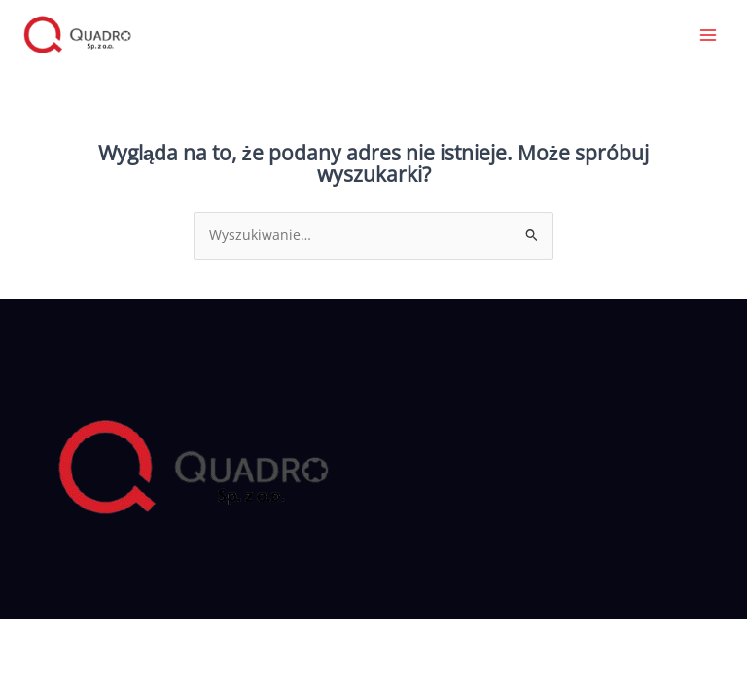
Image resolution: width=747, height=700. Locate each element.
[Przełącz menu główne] (709, 35)
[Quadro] (78, 35)
